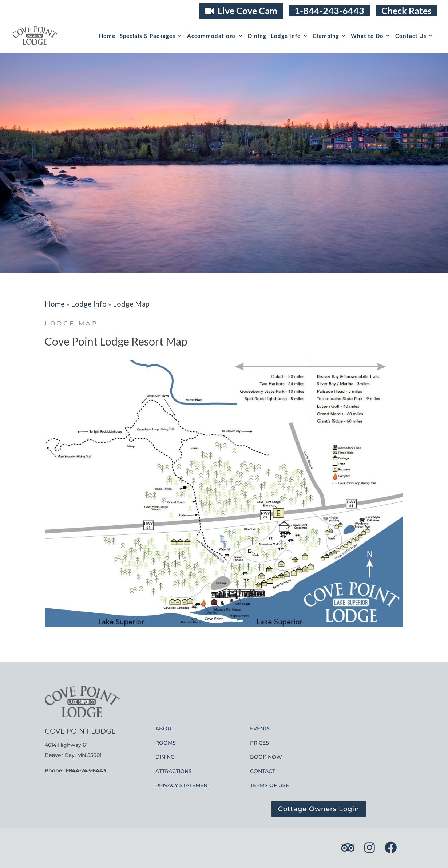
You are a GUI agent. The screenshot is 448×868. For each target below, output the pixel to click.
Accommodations (212, 36)
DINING (165, 757)
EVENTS (260, 729)
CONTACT (263, 771)
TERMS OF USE (269, 785)
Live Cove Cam (241, 11)
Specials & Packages (148, 36)
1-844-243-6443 (329, 11)
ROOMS (166, 743)
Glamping (326, 36)
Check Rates (407, 11)
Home (107, 36)
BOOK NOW (266, 757)
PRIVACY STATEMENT (183, 785)
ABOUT (165, 729)
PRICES (259, 743)
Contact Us (411, 36)
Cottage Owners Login (319, 809)
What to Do (367, 36)
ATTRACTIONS (174, 771)
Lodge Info (286, 36)
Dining (257, 36)
